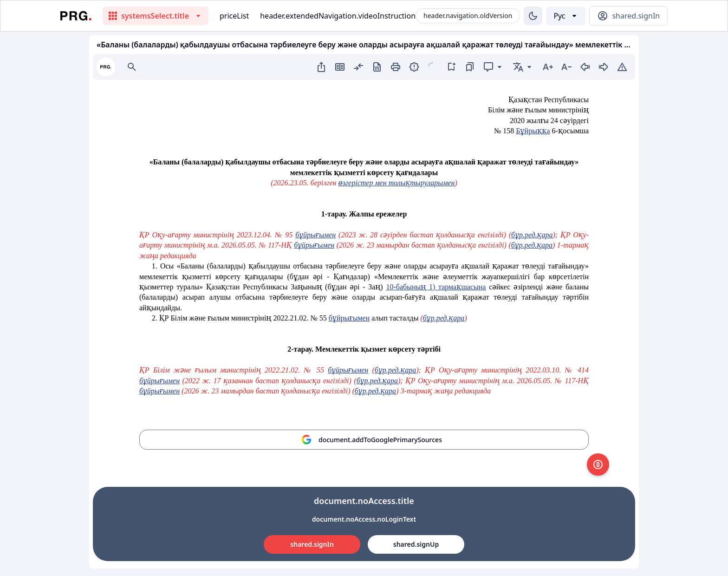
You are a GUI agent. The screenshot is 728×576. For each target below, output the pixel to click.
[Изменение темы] (533, 16)
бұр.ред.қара (532, 235)
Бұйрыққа (533, 131)
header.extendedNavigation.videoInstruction (338, 16)
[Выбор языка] (566, 16)
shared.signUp (416, 544)
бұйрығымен (315, 235)
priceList (234, 16)
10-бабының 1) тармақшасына (436, 287)
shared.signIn (312, 544)
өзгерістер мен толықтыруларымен (396, 183)
